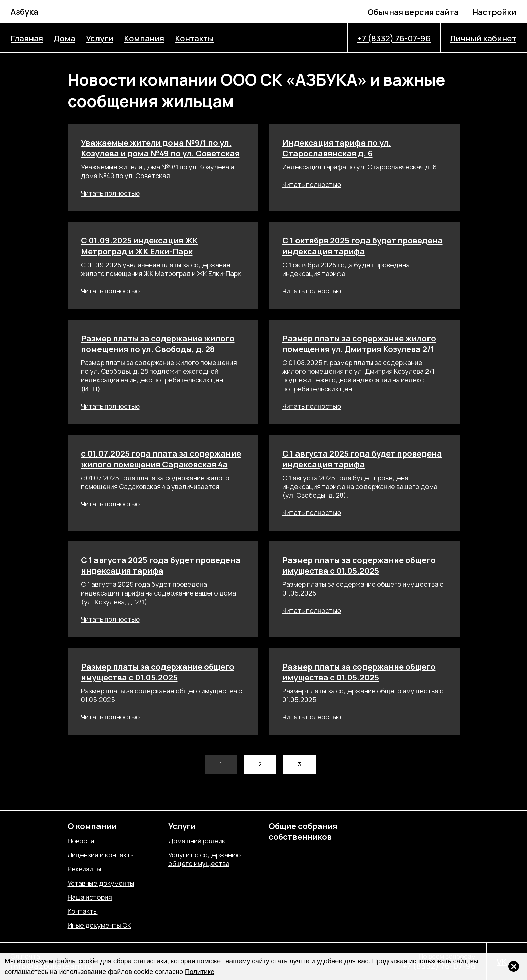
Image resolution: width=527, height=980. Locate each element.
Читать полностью (110, 193)
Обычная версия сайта (413, 12)
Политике (200, 972)
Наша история (90, 897)
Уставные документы (101, 883)
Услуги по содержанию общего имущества (204, 859)
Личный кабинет (483, 38)
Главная (27, 38)
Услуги (100, 38)
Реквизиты (84, 869)
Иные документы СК (100, 925)
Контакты (194, 38)
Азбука (24, 12)
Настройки (494, 12)
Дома (64, 38)
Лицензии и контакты (101, 855)
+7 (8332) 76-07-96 (394, 38)
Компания (144, 38)
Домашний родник (197, 841)
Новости (81, 841)
